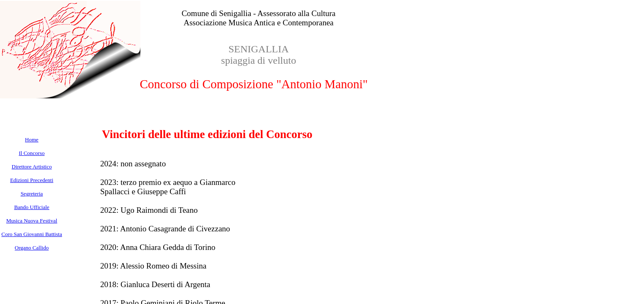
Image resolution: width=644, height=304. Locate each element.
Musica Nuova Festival (32, 221)
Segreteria (32, 194)
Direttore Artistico (32, 167)
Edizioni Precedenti (32, 180)
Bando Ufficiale (32, 207)
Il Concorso (32, 153)
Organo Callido (32, 248)
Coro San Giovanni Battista (32, 234)
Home (32, 140)
